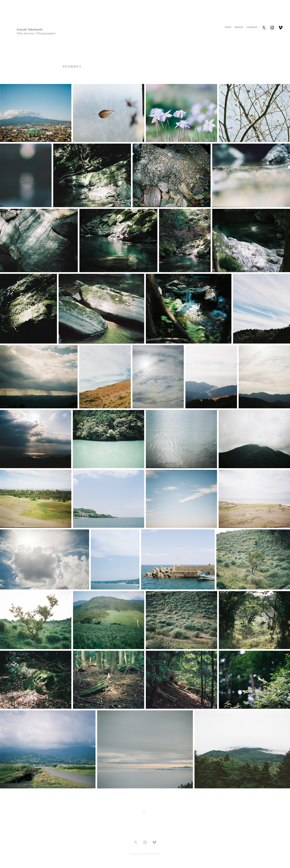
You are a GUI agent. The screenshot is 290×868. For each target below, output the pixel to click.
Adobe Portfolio (152, 854)
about (239, 27)
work (228, 27)
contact (252, 27)
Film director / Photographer (37, 33)
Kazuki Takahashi (30, 29)
